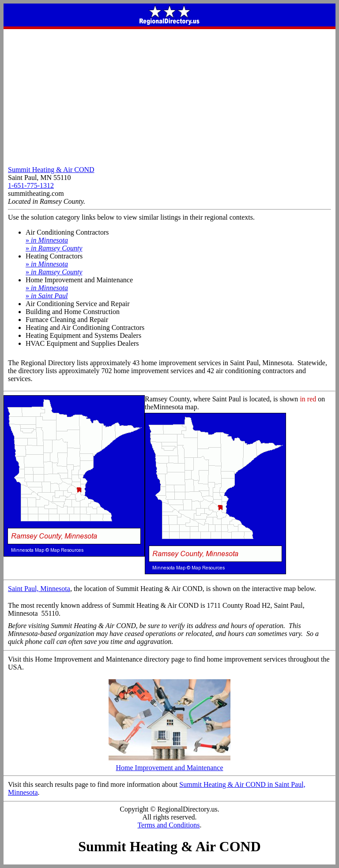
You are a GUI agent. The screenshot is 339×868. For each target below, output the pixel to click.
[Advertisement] (169, 95)
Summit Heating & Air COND (51, 170)
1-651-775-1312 (31, 185)
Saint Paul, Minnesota (39, 589)
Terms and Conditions (168, 825)
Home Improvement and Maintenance (169, 765)
